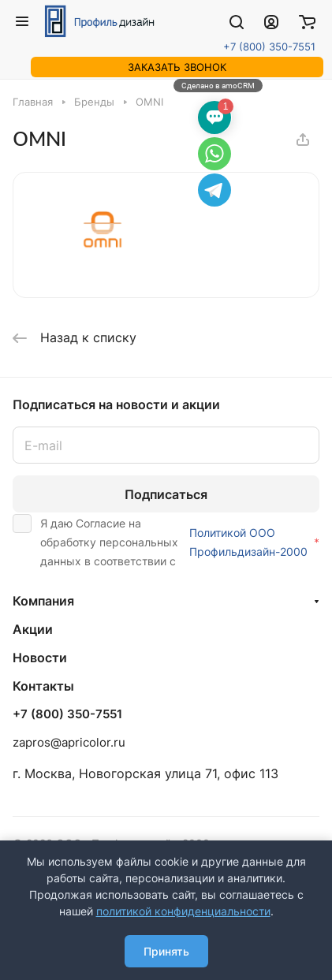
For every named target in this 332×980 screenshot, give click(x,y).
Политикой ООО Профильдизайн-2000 (248, 542)
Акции (33, 629)
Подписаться (166, 494)
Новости (40, 658)
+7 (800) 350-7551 (269, 47)
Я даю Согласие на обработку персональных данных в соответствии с (166, 541)
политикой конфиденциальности (183, 911)
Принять (166, 951)
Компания (43, 601)
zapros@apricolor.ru (69, 742)
